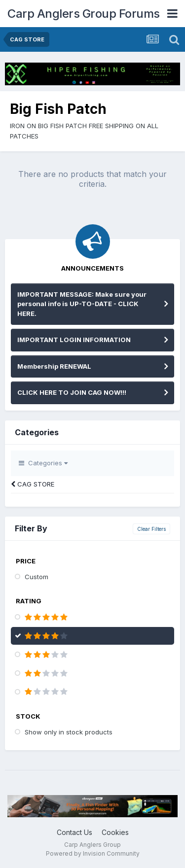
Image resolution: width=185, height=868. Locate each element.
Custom (37, 577)
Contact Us (74, 832)
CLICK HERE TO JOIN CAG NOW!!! (72, 392)
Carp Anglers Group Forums (84, 14)
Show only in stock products (69, 732)
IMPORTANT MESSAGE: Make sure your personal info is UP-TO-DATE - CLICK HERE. (82, 304)
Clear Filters (151, 529)
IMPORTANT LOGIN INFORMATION (74, 340)
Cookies (115, 832)
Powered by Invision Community (93, 853)
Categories (43, 463)
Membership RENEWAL (54, 366)
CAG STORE (33, 484)
